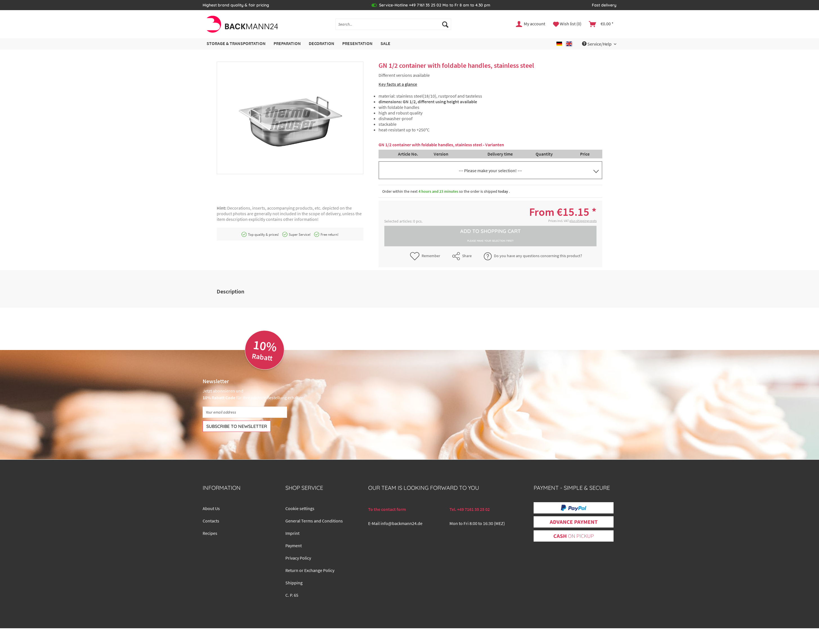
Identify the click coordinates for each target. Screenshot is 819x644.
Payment (294, 546)
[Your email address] (245, 412)
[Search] (445, 24)
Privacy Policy (298, 558)
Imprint (292, 533)
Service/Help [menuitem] (597, 44)
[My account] (531, 24)
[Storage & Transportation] (236, 44)
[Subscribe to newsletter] (237, 426)
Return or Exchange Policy (310, 570)
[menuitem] (393, 27)
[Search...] (393, 24)
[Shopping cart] (601, 24)
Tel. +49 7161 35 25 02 (470, 509)
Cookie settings (300, 508)
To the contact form (387, 509)
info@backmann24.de (401, 523)
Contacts (211, 521)
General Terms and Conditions (314, 521)
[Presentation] (357, 44)
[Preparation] (287, 44)
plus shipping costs (583, 221)
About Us (211, 508)
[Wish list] (567, 24)
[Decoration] (322, 44)
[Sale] (385, 44)
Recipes (210, 533)
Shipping (294, 583)
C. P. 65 (292, 595)
